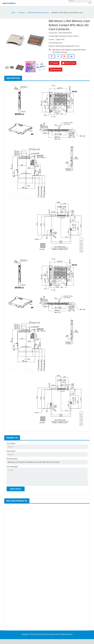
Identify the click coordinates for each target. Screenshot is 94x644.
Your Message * (13, 469)
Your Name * (11, 443)
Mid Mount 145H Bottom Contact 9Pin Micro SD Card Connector (69, 50)
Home (13, 13)
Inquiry (54, 63)
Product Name (12, 460)
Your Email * (11, 452)
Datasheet (56, 70)
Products (22, 13)
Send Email (69, 63)
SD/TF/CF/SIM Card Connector (38, 13)
